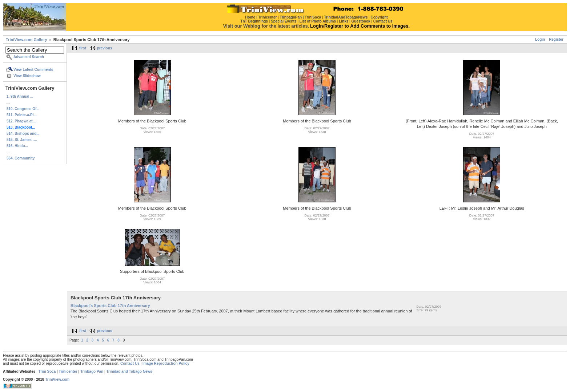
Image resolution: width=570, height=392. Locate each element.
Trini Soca (47, 371)
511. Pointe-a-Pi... (22, 115)
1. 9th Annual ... (20, 96)
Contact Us (130, 363)
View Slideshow (27, 76)
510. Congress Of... (23, 109)
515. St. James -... (22, 140)
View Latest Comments (33, 70)
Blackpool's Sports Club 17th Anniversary (110, 306)
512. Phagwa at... (21, 121)
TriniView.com (57, 379)
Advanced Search (29, 57)
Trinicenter (68, 371)
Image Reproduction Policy (166, 363)
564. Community (21, 158)
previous (105, 48)
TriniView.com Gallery (27, 40)
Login (540, 39)
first (83, 48)
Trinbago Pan (92, 371)
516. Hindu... (17, 146)
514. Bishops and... (23, 134)
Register (556, 39)
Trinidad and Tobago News (129, 371)
